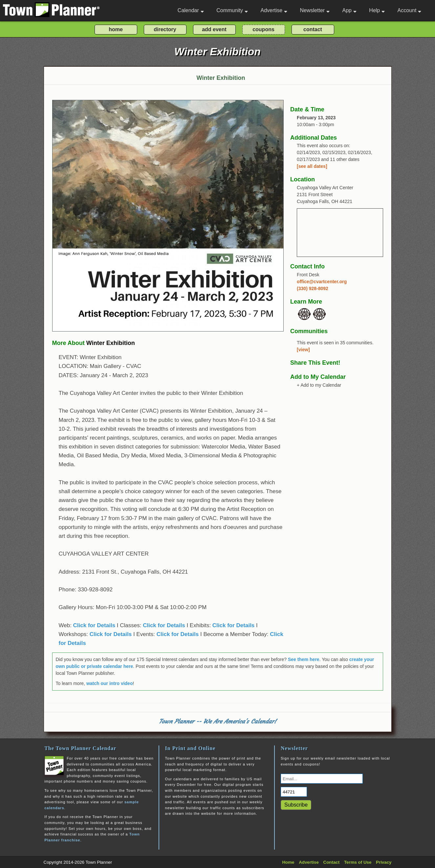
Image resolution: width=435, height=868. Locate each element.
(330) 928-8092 (313, 288)
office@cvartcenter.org (322, 282)
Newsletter (315, 10)
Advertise (274, 10)
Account (410, 10)
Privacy (384, 862)
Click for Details (94, 625)
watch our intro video (110, 683)
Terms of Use (358, 862)
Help (377, 10)
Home (288, 862)
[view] (303, 350)
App (349, 10)
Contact (332, 862)
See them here (304, 659)
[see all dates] (312, 166)
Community (232, 10)
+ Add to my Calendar (319, 385)
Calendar (191, 10)
